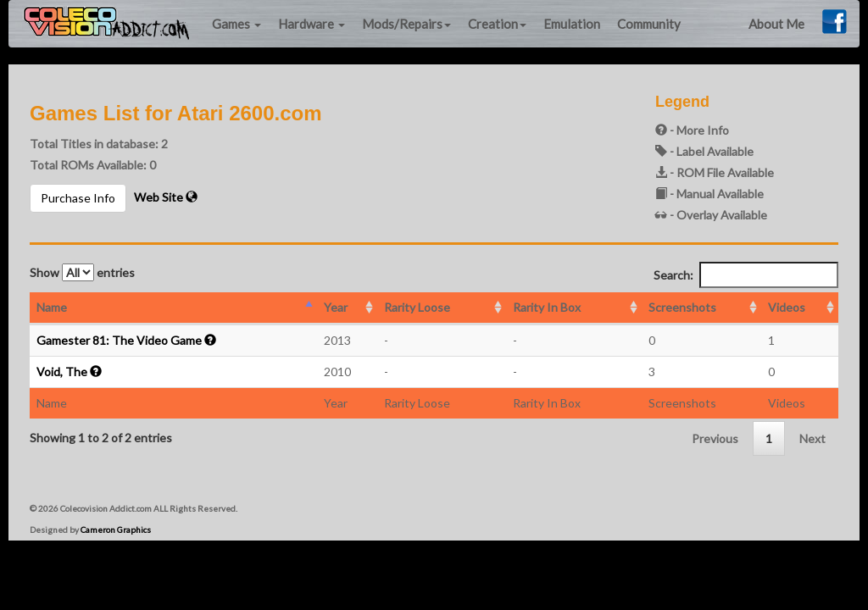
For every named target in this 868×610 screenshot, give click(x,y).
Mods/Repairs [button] (406, 24)
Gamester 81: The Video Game (119, 340)
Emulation (572, 24)
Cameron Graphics (116, 530)
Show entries (82, 272)
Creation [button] (497, 24)
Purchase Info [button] (78, 198)
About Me (776, 24)
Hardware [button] (312, 24)
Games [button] (236, 24)
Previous (715, 438)
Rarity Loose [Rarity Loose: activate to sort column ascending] (417, 307)
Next (812, 438)
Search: (746, 275)
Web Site (166, 197)
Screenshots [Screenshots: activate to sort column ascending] (682, 307)
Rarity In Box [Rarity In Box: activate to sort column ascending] (547, 307)
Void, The (62, 372)
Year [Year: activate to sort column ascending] (336, 307)
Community (649, 24)
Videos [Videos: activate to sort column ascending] (787, 307)
